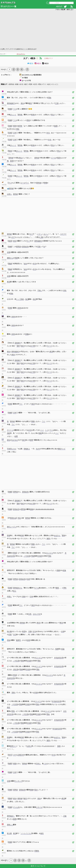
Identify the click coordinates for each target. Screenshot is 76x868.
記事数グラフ (49, 58)
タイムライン (21, 54)
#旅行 (26, 84)
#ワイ (44, 84)
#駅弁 (30, 63)
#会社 (49, 84)
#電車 (30, 84)
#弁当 (21, 84)
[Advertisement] (38, 29)
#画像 (17, 84)
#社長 (35, 84)
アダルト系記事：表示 (65, 10)
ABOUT (59, 7)
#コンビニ (55, 84)
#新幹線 (11, 84)
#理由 (40, 84)
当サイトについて (38, 866)
